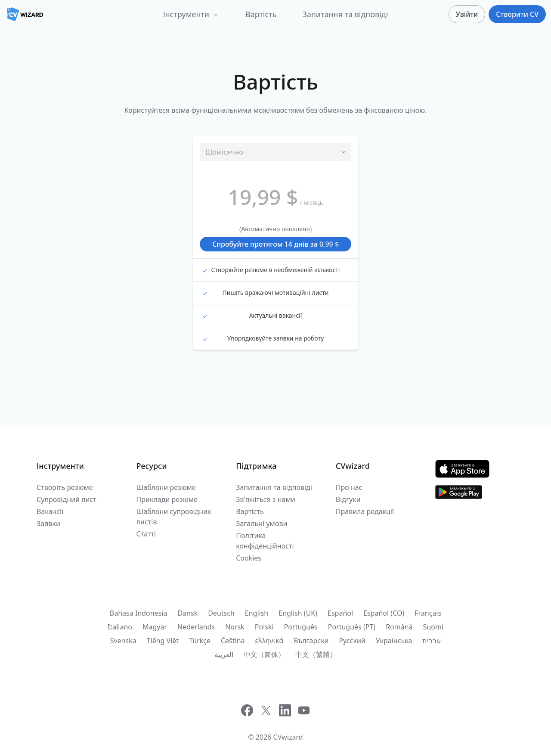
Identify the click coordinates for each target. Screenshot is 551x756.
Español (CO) (384, 613)
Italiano (120, 627)
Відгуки (348, 499)
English (257, 613)
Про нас (349, 487)
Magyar (155, 627)
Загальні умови (262, 524)
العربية (224, 654)
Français (428, 613)
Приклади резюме (167, 499)
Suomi (433, 627)
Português (301, 627)
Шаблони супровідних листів (174, 517)
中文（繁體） (316, 654)
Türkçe (200, 641)
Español (340, 613)
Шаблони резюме (166, 487)
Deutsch (221, 613)
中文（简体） (264, 654)
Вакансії (50, 511)
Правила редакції (365, 511)
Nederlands (196, 627)
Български (311, 641)
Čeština (233, 641)
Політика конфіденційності (265, 541)
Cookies (249, 558)
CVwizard (288, 737)
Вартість (261, 14)
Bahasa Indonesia (139, 613)
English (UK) (298, 613)
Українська (394, 641)
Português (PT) (352, 627)
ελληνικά (269, 641)
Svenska (123, 641)
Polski (264, 627)
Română (399, 627)
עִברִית (432, 641)
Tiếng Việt (163, 641)
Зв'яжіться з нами (266, 499)
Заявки (48, 524)
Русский (352, 641)
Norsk (235, 627)
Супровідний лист (67, 499)
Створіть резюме (65, 487)
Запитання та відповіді (345, 14)
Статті (146, 534)
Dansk (187, 613)
